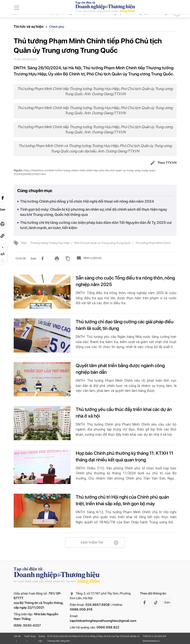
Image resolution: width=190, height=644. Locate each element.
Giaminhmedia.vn (151, 641)
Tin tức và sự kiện (30, 27)
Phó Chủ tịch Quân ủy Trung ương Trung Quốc (103, 243)
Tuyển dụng (30, 636)
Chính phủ (57, 27)
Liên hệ (17, 636)
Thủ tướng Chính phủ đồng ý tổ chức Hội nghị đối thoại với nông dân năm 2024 (87, 201)
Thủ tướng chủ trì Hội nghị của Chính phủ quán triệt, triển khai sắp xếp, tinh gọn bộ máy (122, 500)
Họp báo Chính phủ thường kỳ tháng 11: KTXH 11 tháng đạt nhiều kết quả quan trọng (125, 456)
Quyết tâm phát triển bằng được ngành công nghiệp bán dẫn (120, 369)
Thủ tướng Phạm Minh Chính (153, 243)
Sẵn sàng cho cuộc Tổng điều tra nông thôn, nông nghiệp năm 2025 (125, 281)
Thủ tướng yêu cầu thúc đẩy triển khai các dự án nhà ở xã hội (124, 413)
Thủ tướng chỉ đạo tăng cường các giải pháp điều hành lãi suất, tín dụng (125, 325)
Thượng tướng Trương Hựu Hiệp (50, 243)
